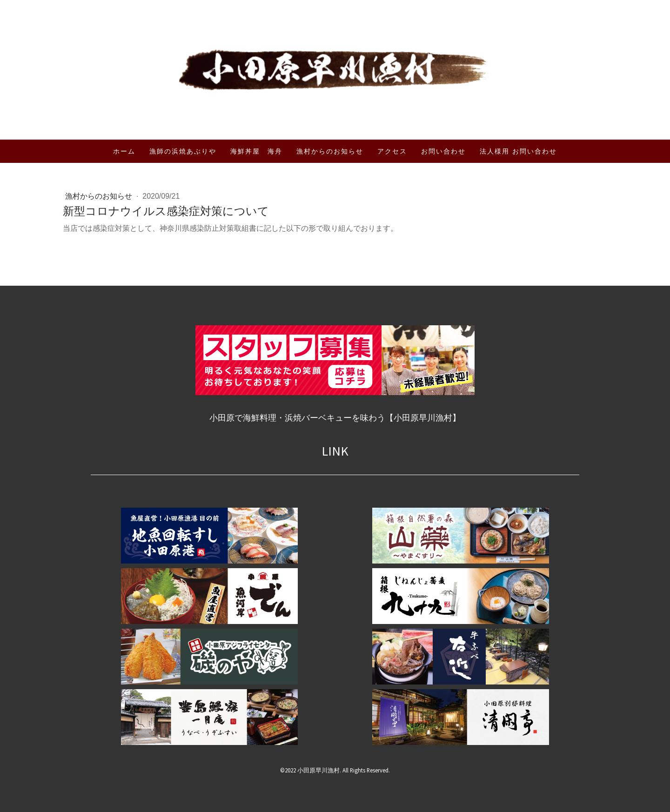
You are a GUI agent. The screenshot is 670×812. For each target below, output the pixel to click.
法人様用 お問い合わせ (518, 151)
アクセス (392, 151)
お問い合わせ (443, 151)
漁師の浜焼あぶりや (183, 151)
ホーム (124, 151)
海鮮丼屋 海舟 (256, 151)
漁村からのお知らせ (330, 151)
